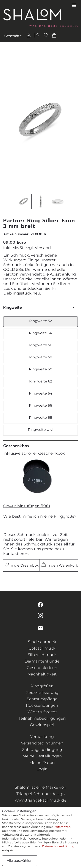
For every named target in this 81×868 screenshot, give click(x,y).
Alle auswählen (20, 861)
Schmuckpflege (42, 699)
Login (42, 769)
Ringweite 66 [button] (40, 405)
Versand (43, 248)
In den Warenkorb (59, 565)
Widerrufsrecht (42, 712)
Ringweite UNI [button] (41, 430)
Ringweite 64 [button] (41, 393)
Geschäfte (13, 36)
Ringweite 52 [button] (40, 321)
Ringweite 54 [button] (40, 333)
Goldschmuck (42, 648)
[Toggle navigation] (74, 6)
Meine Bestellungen (42, 756)
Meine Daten (42, 763)
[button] (75, 121)
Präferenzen (62, 827)
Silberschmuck (42, 655)
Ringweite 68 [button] (40, 418)
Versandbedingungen (42, 743)
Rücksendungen (42, 705)
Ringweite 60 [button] (41, 369)
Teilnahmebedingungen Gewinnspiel (42, 722)
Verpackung (42, 737)
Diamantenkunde (42, 661)
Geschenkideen (42, 668)
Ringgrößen (42, 686)
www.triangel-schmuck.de (41, 800)
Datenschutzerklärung (58, 846)
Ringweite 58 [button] (41, 357)
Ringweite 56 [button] (41, 345)
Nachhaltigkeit (42, 674)
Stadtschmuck (42, 642)
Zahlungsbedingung (42, 750)
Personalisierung (42, 693)
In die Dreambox (22, 565)
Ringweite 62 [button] (41, 381)
